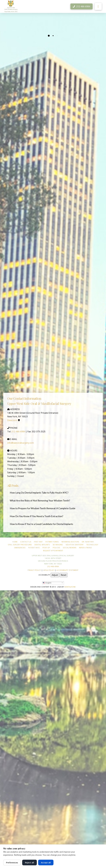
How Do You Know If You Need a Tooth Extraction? (36, 516)
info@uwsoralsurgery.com (20, 443)
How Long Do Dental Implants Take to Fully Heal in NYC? (39, 493)
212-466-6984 (18, 432)
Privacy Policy (34, 570)
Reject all (29, 862)
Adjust (55, 575)
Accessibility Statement (67, 570)
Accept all (46, 862)
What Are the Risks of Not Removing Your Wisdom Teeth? (40, 501)
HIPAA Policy (49, 570)
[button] (98, 6)
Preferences (12, 862)
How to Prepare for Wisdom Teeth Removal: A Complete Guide (43, 508)
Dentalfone (70, 587)
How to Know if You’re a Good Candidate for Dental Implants (41, 524)
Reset (64, 575)
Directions (12, 420)
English (47, 583)
